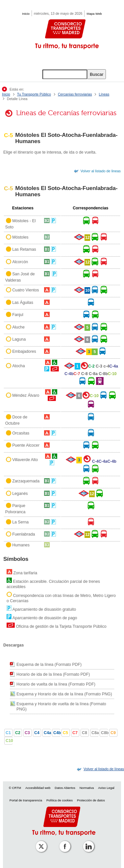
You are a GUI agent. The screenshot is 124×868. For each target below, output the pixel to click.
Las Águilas (23, 303)
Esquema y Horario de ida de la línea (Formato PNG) (64, 694)
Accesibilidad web (38, 788)
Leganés (20, 494)
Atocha (18, 366)
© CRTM (15, 788)
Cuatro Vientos (25, 290)
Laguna (19, 339)
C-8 (85, 374)
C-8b (103, 374)
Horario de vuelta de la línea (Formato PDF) (56, 684)
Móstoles (20, 237)
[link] (104, 769)
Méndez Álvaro (26, 395)
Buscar (97, 74)
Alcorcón (20, 262)
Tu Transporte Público (34, 94)
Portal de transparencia (26, 800)
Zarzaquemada (26, 481)
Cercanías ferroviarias (75, 94)
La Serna (20, 522)
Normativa (87, 788)
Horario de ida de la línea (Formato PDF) (53, 674)
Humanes (21, 545)
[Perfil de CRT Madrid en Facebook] (63, 842)
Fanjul (18, 315)
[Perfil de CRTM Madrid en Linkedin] (87, 842)
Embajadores (24, 352)
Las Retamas (24, 249)
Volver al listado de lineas (101, 171)
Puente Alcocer (26, 446)
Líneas (104, 94)
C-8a (93, 374)
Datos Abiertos (65, 788)
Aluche (18, 327)
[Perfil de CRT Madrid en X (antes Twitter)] (40, 842)
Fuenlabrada (24, 534)
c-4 (106, 366)
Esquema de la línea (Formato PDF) (49, 665)
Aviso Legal (106, 788)
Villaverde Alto (25, 460)
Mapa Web (94, 14)
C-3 (99, 366)
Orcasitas (21, 433)
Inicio (26, 14)
